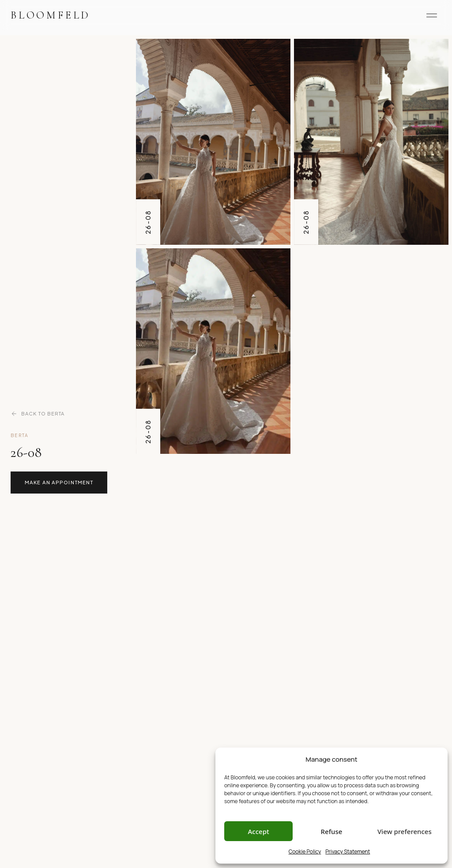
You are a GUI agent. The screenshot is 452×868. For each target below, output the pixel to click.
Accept (259, 831)
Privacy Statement (348, 851)
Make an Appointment (59, 482)
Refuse (332, 831)
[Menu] (432, 15)
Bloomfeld (51, 15)
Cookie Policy (305, 851)
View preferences (405, 831)
